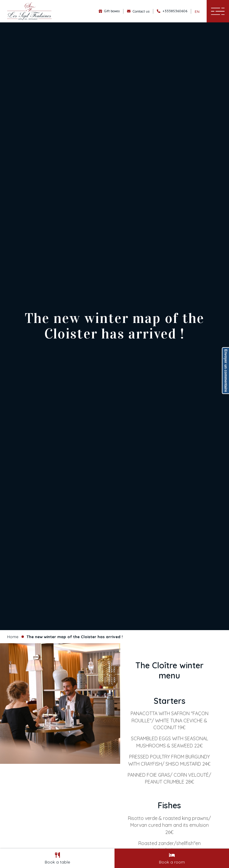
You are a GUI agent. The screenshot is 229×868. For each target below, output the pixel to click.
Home (13, 637)
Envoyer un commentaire (226, 371)
